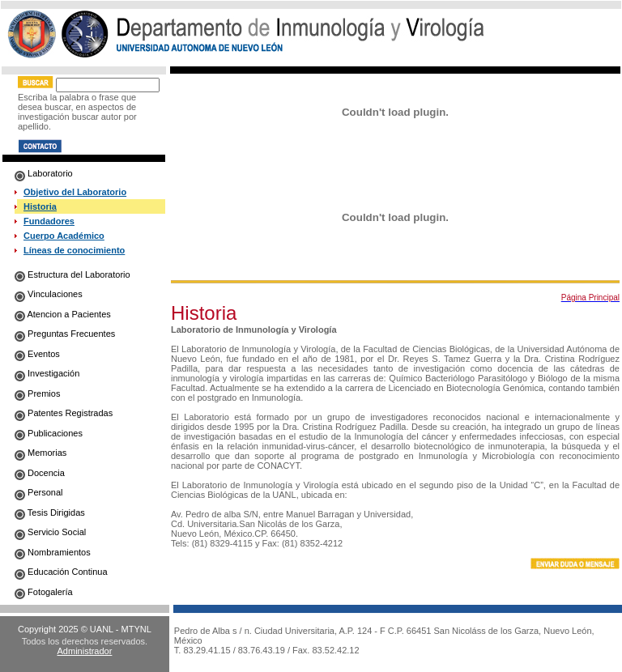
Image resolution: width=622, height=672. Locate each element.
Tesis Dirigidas (50, 513)
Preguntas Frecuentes (65, 334)
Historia (40, 206)
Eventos (37, 354)
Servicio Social (50, 532)
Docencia (40, 473)
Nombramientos (53, 552)
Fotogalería (44, 592)
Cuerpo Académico (64, 236)
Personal (38, 492)
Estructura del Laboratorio (72, 274)
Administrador (85, 651)
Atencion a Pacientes (63, 314)
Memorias (40, 453)
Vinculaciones (49, 294)
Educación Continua (61, 572)
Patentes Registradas (64, 413)
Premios (37, 393)
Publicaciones (49, 433)
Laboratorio (44, 173)
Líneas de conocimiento (74, 250)
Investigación (47, 373)
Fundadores (49, 221)
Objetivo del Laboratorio (75, 192)
